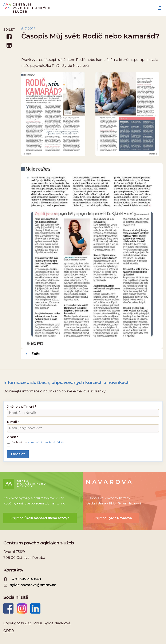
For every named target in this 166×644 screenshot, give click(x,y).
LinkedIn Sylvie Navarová (35, 608)
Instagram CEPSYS (22, 608)
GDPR (13, 437)
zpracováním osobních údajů (46, 442)
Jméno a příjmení (22, 407)
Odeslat (18, 454)
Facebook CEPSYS (8, 608)
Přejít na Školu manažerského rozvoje (40, 518)
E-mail (13, 422)
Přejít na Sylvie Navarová (113, 518)
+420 (26, 579)
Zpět (35, 354)
